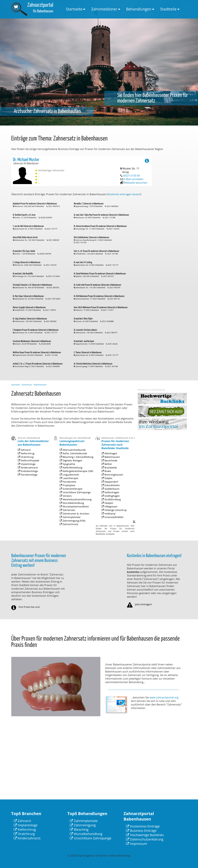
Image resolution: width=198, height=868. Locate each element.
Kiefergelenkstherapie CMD (75, 490)
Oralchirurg (28, 472)
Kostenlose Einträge (143, 826)
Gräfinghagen (112, 507)
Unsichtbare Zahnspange (74, 503)
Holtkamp (111, 518)
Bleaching (79, 829)
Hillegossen (112, 514)
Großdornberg (113, 510)
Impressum (137, 844)
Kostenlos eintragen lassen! (124, 194)
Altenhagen (111, 480)
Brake (110, 492)
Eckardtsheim (112, 501)
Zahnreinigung (83, 825)
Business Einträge (141, 831)
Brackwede (111, 489)
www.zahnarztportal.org (164, 697)
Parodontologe (29, 483)
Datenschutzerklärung (145, 839)
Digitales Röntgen (72, 483)
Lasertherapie (70, 494)
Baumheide (112, 485)
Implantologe (28, 476)
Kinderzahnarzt (29, 478)
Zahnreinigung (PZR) (73, 521)
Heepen (110, 512)
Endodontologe (29, 481)
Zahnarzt (27, 467)
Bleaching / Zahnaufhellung (75, 481)
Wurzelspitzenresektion (74, 512)
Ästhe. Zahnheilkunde (73, 478)
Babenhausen (112, 483)
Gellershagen (112, 505)
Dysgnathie (70, 485)
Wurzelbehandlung (72, 510)
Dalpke (110, 496)
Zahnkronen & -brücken (74, 517)
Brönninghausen (113, 494)
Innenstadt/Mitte (113, 521)
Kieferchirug (28, 469)
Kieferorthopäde (30, 474)
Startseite (74, 9)
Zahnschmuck (70, 523)
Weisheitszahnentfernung (75, 508)
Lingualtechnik (71, 492)
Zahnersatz (27, 385)
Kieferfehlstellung (72, 488)
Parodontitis (70, 497)
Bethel (110, 487)
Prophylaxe (70, 499)
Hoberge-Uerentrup (114, 516)
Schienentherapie (72, 501)
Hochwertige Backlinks (145, 835)
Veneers (68, 505)
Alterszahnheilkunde (73, 476)
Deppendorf (112, 498)
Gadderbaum (112, 503)
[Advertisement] (174, 204)
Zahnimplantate (71, 519)
